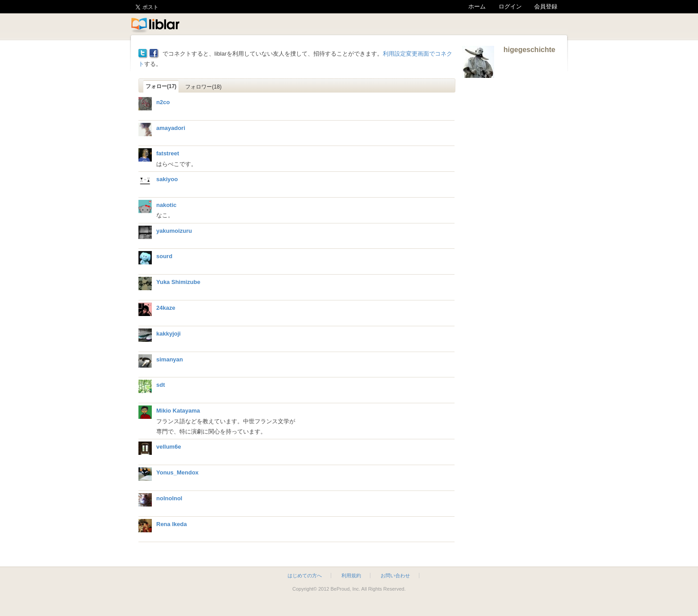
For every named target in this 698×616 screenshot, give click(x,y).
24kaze (166, 308)
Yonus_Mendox (177, 472)
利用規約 (351, 575)
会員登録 (546, 6)
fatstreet (168, 153)
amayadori (171, 128)
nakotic (166, 205)
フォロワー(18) (203, 87)
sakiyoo (167, 179)
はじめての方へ (305, 575)
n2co (163, 102)
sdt (161, 385)
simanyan (170, 359)
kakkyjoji (168, 334)
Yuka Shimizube (178, 282)
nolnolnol (169, 498)
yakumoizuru (174, 231)
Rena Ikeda (172, 524)
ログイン (510, 6)
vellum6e (169, 447)
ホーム (477, 6)
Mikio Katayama (178, 411)
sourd (164, 256)
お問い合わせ (395, 575)
